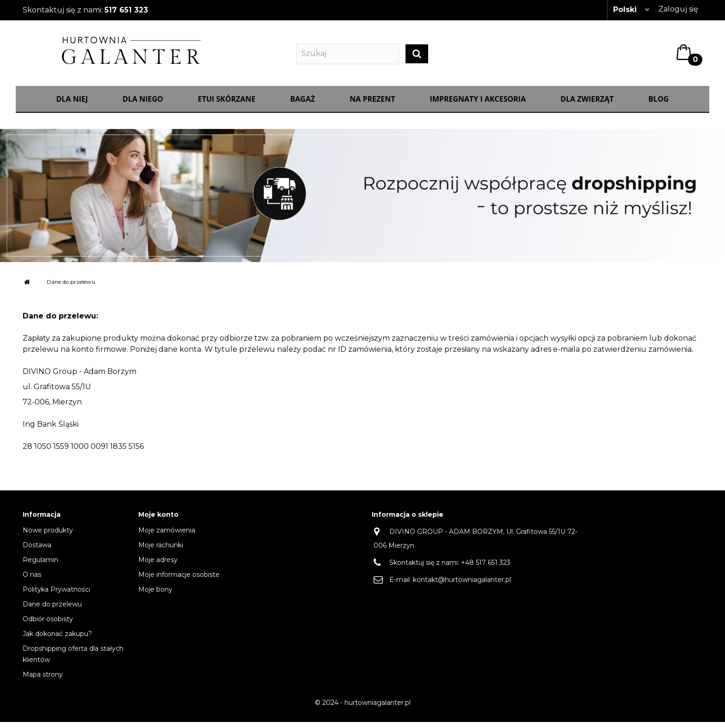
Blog (658, 105)
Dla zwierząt (587, 105)
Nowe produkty (48, 536)
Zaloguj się (678, 9)
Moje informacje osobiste (179, 581)
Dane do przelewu (52, 610)
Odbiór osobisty (48, 625)
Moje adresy (158, 566)
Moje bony (155, 595)
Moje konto (158, 521)
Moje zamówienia (167, 536)
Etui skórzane (227, 105)
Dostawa (37, 551)
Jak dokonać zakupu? (57, 640)
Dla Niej (72, 105)
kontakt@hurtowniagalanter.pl (462, 586)
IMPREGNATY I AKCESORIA (478, 105)
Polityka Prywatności (56, 595)
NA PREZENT (372, 105)
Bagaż (303, 105)
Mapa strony (43, 680)
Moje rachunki (161, 551)
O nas (32, 581)
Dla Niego (143, 105)
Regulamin (40, 566)
